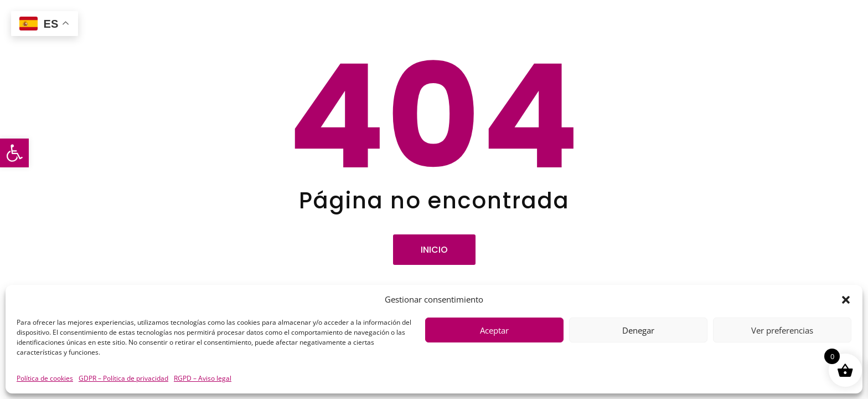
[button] (14, 153)
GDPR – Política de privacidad (123, 378)
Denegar (638, 330)
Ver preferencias (782, 330)
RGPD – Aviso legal (203, 378)
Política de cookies (45, 378)
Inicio (434, 250)
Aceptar (494, 330)
